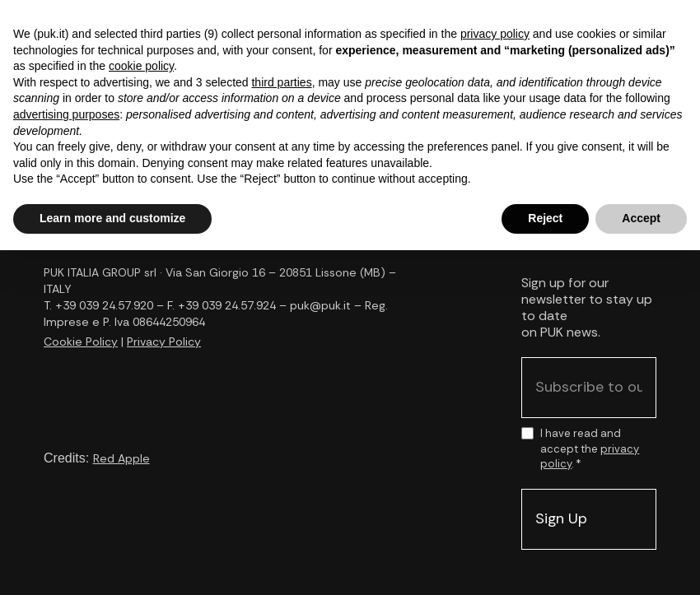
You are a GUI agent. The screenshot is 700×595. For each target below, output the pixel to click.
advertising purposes (66, 114)
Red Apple (121, 458)
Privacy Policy (164, 342)
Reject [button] (545, 218)
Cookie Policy (81, 342)
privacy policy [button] (495, 34)
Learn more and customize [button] (112, 218)
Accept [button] (641, 218)
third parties (281, 82)
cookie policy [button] (141, 66)
